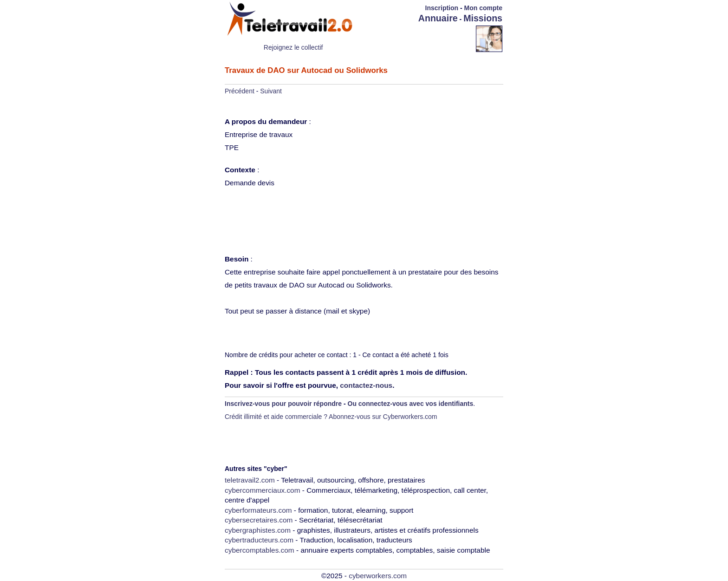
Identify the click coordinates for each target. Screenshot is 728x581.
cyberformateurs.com (258, 510)
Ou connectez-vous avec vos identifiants (411, 404)
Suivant (271, 91)
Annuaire (438, 18)
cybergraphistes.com (258, 530)
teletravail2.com (250, 480)
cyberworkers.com (378, 576)
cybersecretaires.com (259, 520)
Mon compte (483, 8)
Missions (483, 18)
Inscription (442, 8)
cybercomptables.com (260, 550)
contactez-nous (366, 385)
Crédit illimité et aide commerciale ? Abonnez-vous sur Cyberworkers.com (331, 417)
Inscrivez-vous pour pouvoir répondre (283, 404)
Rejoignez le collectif (293, 47)
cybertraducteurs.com (259, 540)
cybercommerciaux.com (263, 490)
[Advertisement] (422, 38)
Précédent (240, 91)
